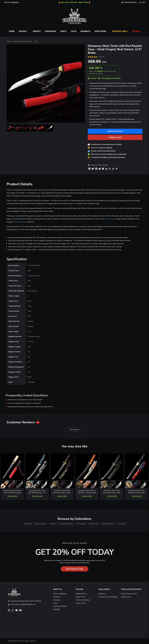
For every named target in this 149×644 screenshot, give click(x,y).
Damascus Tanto (19, 222)
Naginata (85, 31)
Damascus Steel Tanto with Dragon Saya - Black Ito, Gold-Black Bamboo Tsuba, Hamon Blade (112, 492)
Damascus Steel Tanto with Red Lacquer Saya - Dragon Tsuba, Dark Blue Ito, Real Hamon (137, 492)
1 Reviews (101, 57)
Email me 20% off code (99, 165)
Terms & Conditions (83, 600)
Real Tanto (53, 524)
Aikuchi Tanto (110, 219)
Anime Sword (126, 597)
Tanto (63, 31)
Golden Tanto (121, 524)
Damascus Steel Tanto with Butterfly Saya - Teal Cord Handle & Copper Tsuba (37, 492)
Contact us (57, 597)
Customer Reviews (60, 606)
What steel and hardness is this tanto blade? (25, 400)
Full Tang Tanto (81, 524)
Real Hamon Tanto (41, 524)
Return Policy (81, 597)
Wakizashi (50, 31)
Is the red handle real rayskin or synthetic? (24, 403)
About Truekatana (60, 594)
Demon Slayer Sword (129, 594)
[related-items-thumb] (12, 471)
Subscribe (57, 600)
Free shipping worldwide (109, 78)
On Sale (136, 31)
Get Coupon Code (74, 569)
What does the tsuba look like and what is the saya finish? (30, 407)
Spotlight (56, 609)
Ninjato (37, 31)
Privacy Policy (81, 603)
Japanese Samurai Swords (23, 41)
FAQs (55, 603)
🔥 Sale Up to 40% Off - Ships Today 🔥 (74, 2)
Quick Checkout (115, 131)
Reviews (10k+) (120, 31)
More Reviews (74, 430)
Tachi (74, 31)
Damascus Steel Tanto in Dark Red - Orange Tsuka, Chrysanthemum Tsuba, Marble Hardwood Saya (87, 492)
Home (12, 31)
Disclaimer (102, 594)
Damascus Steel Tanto (66, 524)
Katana (24, 31)
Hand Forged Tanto (108, 524)
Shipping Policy (81, 594)
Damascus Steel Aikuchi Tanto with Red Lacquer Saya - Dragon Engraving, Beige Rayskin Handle (12, 492)
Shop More (101, 31)
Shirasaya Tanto (94, 524)
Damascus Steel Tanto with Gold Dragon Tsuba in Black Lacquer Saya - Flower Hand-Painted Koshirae (62, 492)
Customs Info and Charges (108, 597)
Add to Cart (115, 137)
